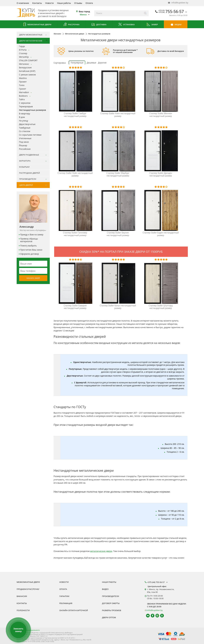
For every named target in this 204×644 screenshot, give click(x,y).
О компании (23, 3)
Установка (126, 25)
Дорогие (102, 63)
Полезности (23, 610)
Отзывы (78, 3)
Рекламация (66, 603)
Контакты (37, 3)
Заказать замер (33, 278)
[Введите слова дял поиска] (118, 13)
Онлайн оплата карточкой (74, 610)
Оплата (89, 3)
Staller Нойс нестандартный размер (75, 174)
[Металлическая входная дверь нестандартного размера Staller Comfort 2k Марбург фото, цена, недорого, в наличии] (118, 148)
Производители (111, 596)
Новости (49, 3)
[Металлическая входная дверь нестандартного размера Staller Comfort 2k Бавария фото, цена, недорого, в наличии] (76, 281)
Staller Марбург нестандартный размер (118, 174)
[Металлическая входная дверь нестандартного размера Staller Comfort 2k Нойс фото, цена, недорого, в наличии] (76, 148)
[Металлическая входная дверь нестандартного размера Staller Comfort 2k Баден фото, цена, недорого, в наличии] (161, 208)
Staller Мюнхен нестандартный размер (161, 115)
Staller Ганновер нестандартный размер (75, 234)
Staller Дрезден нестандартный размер (161, 174)
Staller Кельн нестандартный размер (118, 307)
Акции (176, 25)
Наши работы (64, 3)
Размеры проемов (112, 610)
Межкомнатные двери (37, 25)
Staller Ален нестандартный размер (118, 115)
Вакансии (22, 596)
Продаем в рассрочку (28, 589)
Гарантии (64, 596)
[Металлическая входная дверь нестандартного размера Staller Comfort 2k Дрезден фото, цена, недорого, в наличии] (161, 148)
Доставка (99, 25)
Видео (105, 589)
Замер (152, 25)
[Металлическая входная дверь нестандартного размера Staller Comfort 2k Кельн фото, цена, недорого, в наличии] (118, 281)
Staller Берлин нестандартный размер (118, 234)
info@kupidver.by (178, 3)
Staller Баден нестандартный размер (161, 234)
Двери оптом (109, 617)
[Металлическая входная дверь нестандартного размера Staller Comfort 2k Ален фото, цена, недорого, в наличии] (118, 89)
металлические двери (101, 551)
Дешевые (91, 63)
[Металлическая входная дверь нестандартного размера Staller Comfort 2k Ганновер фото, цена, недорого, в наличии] (76, 208)
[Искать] (145, 13)
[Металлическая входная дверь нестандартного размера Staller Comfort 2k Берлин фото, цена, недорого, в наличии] (118, 208)
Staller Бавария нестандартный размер (75, 307)
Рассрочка (71, 25)
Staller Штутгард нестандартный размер (161, 307)
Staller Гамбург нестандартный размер (75, 115)
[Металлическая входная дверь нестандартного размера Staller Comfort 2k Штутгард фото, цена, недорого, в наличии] (161, 281)
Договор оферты (111, 603)
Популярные (77, 63)
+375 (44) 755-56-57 (158, 582)
